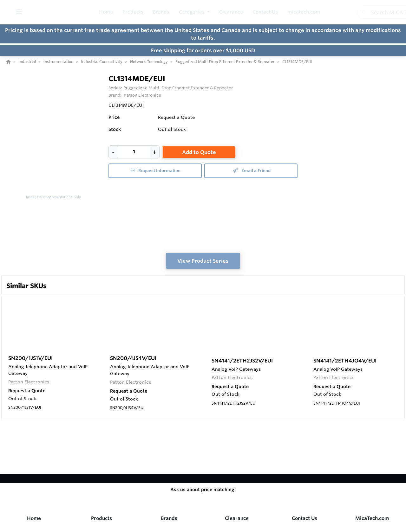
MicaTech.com (372, 518)
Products (101, 518)
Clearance (237, 518)
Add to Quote (199, 152)
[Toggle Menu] (19, 12)
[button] (194, 12)
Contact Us (304, 518)
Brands (169, 518)
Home (34, 518)
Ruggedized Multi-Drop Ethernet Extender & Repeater (178, 88)
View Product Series (203, 261)
